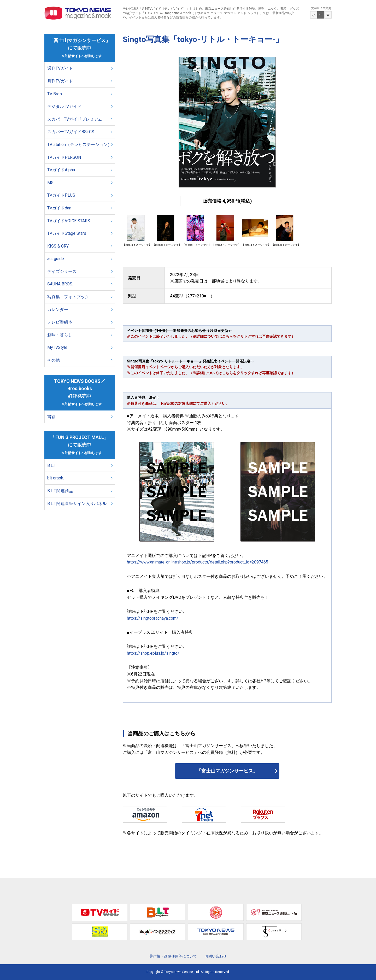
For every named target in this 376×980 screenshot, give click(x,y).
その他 (54, 360)
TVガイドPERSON (64, 157)
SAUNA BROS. (61, 284)
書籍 (51, 417)
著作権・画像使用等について (173, 956)
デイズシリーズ (62, 271)
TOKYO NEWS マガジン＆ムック (78, 13)
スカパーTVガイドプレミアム (75, 119)
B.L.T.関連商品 (60, 491)
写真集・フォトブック (68, 297)
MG (50, 183)
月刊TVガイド (60, 81)
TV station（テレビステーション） (80, 145)
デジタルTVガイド (64, 106)
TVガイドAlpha (61, 170)
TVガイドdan (59, 208)
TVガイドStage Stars (67, 233)
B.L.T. (52, 465)
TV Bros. (55, 94)
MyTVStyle (57, 347)
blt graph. (56, 478)
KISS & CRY (58, 246)
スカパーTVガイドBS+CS (71, 132)
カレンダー (58, 310)
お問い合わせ (216, 956)
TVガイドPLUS (61, 195)
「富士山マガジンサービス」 (227, 771)
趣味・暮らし (60, 335)
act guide (56, 259)
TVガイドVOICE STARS (69, 221)
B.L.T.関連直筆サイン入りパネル (77, 504)
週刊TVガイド (60, 68)
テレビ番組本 (60, 322)
